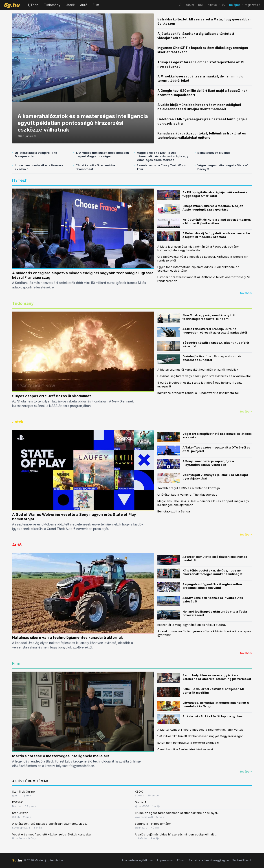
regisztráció (253, 5)
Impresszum (165, 860)
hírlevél (213, 5)
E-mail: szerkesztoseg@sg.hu (209, 860)
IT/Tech (32, 5)
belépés (235, 5)
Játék (70, 5)
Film (96, 5)
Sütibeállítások (242, 860)
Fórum (181, 860)
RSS (201, 5)
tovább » (246, 293)
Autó (84, 5)
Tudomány (52, 5)
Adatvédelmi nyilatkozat (138, 860)
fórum (190, 5)
